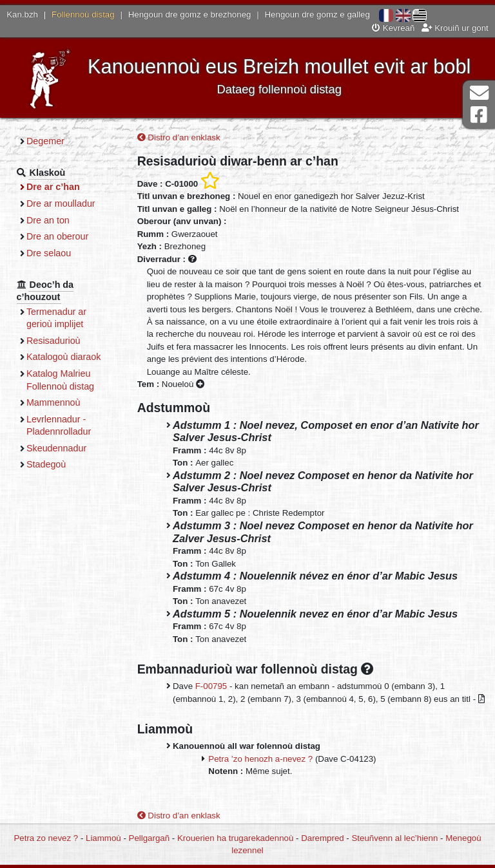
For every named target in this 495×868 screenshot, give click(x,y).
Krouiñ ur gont (455, 28)
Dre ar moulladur (61, 203)
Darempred (323, 838)
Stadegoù (46, 464)
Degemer (45, 141)
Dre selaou (49, 253)
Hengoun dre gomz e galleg (317, 14)
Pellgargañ (150, 838)
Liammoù (103, 838)
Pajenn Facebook (479, 115)
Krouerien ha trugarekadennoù (235, 838)
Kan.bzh (22, 14)
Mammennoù (53, 402)
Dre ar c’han (53, 187)
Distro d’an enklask (179, 137)
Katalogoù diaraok (64, 357)
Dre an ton (48, 220)
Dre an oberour (57, 236)
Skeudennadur (56, 448)
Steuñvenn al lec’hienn (395, 838)
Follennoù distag (83, 14)
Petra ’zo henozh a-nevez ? (260, 759)
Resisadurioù (53, 341)
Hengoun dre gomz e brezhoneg (190, 14)
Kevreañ (393, 28)
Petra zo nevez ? (46, 838)
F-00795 (211, 686)
